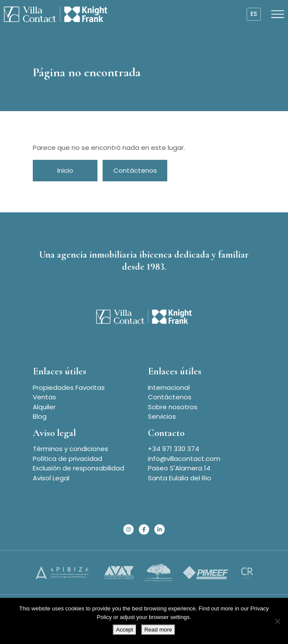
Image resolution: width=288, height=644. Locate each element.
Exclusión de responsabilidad (78, 468)
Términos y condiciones (70, 449)
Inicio (65, 170)
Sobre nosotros (173, 407)
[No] (277, 621)
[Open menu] (278, 14)
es (254, 14)
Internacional (169, 387)
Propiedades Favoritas (69, 387)
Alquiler (44, 407)
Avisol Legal (51, 478)
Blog (40, 416)
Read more (158, 630)
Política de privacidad (67, 459)
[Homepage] (56, 14)
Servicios (162, 416)
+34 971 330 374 (174, 449)
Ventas (44, 397)
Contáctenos (135, 170)
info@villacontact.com (184, 459)
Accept (125, 630)
